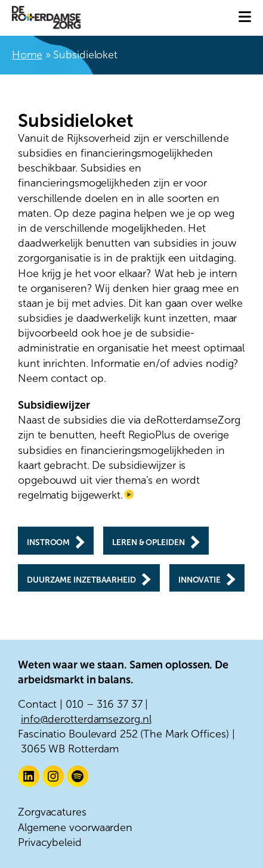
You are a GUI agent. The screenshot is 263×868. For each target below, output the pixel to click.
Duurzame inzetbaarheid (81, 580)
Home (27, 55)
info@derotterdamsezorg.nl (86, 719)
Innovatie (199, 580)
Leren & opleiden (148, 543)
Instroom (48, 543)
